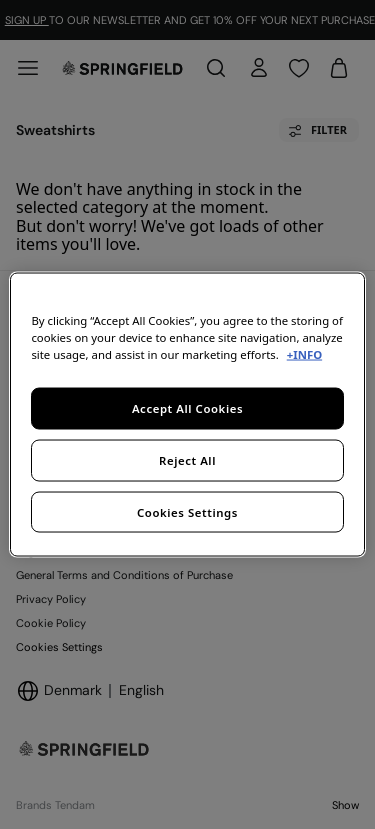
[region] (187, 414)
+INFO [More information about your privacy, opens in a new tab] (304, 353)
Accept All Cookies (187, 407)
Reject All (187, 459)
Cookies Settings (187, 511)
